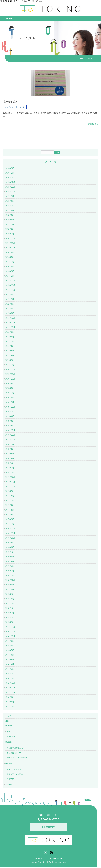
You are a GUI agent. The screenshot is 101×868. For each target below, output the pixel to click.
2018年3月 (10, 463)
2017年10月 (10, 487)
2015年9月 (10, 585)
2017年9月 (10, 492)
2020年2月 (10, 403)
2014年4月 (10, 665)
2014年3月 (10, 669)
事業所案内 (11, 737)
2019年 (90, 58)
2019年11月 (10, 407)
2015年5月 (10, 604)
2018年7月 (10, 445)
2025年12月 (10, 183)
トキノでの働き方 (14, 770)
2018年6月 (10, 449)
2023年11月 (10, 286)
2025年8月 (10, 201)
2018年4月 (10, 459)
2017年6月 (10, 505)
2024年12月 (10, 239)
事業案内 (9, 743)
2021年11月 (10, 323)
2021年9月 (10, 332)
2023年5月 (10, 295)
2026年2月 (10, 173)
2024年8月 (10, 258)
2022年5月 (10, 309)
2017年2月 (10, 524)
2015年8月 (10, 590)
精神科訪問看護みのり (16, 749)
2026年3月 (10, 168)
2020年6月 (10, 398)
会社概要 (9, 726)
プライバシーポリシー (55, 859)
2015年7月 (10, 594)
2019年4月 (10, 426)
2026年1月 (10, 178)
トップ (8, 717)
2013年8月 (10, 702)
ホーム (82, 58)
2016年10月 (10, 538)
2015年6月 (10, 599)
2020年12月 (10, 370)
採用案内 (9, 764)
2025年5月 (10, 215)
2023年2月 (10, 300)
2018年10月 (10, 440)
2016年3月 (10, 566)
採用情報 (10, 779)
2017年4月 (10, 515)
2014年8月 (10, 646)
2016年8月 (10, 548)
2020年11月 (10, 374)
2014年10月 (10, 637)
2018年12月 (10, 431)
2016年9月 (10, 543)
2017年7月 (10, 501)
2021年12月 (10, 318)
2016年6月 (10, 557)
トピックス (20, 107)
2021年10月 (10, 328)
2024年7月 (10, 262)
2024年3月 (10, 271)
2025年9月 (10, 197)
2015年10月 (10, 580)
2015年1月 (10, 623)
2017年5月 (10, 510)
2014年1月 (10, 679)
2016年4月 (10, 562)
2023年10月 (10, 290)
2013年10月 (10, 693)
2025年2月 (10, 229)
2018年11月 (10, 435)
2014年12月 (10, 627)
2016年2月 (10, 571)
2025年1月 (10, 234)
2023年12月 (10, 281)
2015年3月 (10, 613)
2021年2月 (10, 365)
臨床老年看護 (10, 102)
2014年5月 (10, 660)
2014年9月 (10, 641)
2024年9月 (10, 253)
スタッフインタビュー (16, 774)
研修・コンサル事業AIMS (17, 758)
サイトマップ (39, 859)
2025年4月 (10, 220)
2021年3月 (10, 360)
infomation (10, 785)
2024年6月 (10, 267)
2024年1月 (10, 276)
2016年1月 (10, 576)
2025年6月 (10, 211)
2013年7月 (10, 707)
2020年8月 (10, 389)
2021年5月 (10, 351)
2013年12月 (10, 683)
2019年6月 (10, 417)
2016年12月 (10, 529)
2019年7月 (10, 412)
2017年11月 (10, 482)
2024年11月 (10, 243)
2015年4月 (10, 608)
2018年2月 (10, 468)
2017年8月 (10, 496)
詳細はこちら (93, 124)
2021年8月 (10, 337)
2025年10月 (10, 192)
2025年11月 (10, 187)
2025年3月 (10, 225)
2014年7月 (10, 651)
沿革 (9, 732)
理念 (7, 721)
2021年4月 (10, 356)
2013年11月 (10, 688)
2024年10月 (10, 248)
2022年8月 (10, 304)
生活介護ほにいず (14, 753)
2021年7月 (10, 342)
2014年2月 (10, 674)
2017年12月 (10, 477)
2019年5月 (10, 421)
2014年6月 (10, 655)
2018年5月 (10, 454)
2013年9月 (10, 697)
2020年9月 (10, 384)
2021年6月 (10, 346)
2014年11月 (10, 632)
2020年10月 (10, 379)
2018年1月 (10, 473)
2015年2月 (10, 618)
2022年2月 (10, 314)
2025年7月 (10, 206)
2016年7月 (10, 552)
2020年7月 (10, 393)
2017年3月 (10, 520)
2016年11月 (10, 534)
